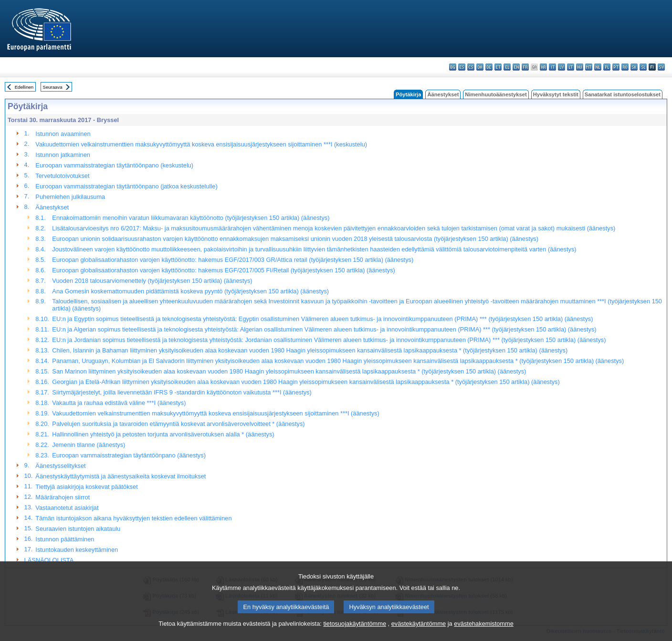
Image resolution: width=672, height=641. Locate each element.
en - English (516, 67)
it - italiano (552, 67)
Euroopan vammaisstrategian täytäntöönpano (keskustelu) (114, 165)
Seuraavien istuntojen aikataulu (78, 529)
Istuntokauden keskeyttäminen (77, 550)
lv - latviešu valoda (562, 67)
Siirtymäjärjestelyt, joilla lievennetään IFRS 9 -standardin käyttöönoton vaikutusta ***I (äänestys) (182, 392)
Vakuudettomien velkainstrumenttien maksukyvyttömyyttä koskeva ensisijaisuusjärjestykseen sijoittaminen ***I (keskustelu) (201, 144)
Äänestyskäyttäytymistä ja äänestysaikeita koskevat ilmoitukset (121, 476)
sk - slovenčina (634, 67)
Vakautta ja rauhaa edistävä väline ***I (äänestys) (119, 403)
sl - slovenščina (643, 67)
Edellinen (24, 87)
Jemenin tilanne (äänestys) (89, 445)
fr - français (525, 67)
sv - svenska (661, 67)
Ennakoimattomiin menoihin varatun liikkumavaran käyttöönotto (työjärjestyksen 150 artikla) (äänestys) (191, 218)
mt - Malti (589, 67)
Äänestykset (443, 94)
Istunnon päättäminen (65, 539)
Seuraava (53, 87)
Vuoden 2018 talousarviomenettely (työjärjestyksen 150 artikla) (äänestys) (152, 281)
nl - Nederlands (598, 67)
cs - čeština (471, 67)
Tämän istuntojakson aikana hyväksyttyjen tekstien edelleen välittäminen (133, 518)
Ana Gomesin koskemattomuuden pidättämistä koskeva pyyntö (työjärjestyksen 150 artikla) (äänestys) (190, 291)
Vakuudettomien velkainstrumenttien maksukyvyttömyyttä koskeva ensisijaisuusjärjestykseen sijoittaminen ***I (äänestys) (215, 413)
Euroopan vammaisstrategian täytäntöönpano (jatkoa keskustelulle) (126, 186)
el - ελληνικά (507, 67)
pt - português (616, 67)
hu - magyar (580, 67)
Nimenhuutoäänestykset (496, 94)
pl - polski (607, 67)
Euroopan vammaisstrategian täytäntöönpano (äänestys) (129, 455)
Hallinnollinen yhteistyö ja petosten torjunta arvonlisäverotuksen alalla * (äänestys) (163, 434)
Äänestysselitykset (60, 466)
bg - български (453, 67)
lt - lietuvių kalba (571, 67)
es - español (462, 67)
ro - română (625, 67)
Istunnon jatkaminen (63, 155)
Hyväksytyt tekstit (556, 94)
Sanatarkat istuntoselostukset (623, 94)
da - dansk (480, 67)
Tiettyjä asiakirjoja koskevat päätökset (86, 487)
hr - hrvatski (543, 67)
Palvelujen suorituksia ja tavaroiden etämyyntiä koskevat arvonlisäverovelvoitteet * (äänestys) (178, 424)
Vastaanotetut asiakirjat (67, 508)
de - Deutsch (489, 67)
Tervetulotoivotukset (62, 176)
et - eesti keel (498, 67)
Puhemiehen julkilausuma (70, 197)
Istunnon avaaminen (63, 134)
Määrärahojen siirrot (63, 497)
